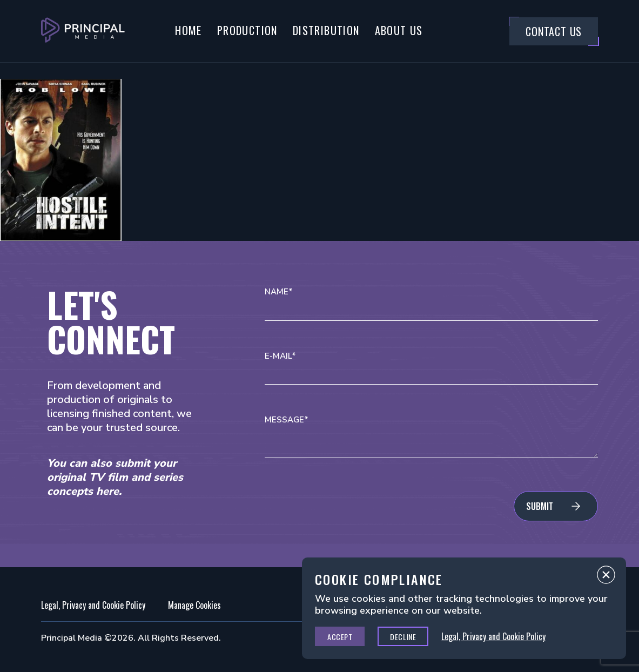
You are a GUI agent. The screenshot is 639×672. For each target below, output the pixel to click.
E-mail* (280, 356)
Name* (279, 292)
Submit (540, 506)
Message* (287, 420)
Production (247, 30)
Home (189, 30)
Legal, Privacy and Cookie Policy (93, 605)
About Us (399, 30)
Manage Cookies (194, 605)
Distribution (326, 30)
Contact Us (554, 31)
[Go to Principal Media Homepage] (83, 31)
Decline (403, 637)
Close (606, 577)
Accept (340, 637)
